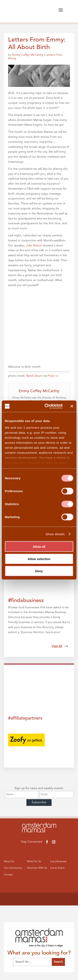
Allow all (39, 547)
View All (60, 646)
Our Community (13, 868)
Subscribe (39, 803)
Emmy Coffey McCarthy (28, 55)
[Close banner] (72, 406)
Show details (55, 534)
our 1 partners (28, 427)
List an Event (57, 868)
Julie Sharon (34, 246)
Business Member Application (41, 632)
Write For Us (34, 862)
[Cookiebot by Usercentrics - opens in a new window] (46, 406)
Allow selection (39, 559)
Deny (39, 571)
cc (57, 376)
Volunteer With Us (37, 868)
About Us (9, 862)
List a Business (58, 862)
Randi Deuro (34, 376)
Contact (8, 875)
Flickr (51, 376)
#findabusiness (26, 601)
